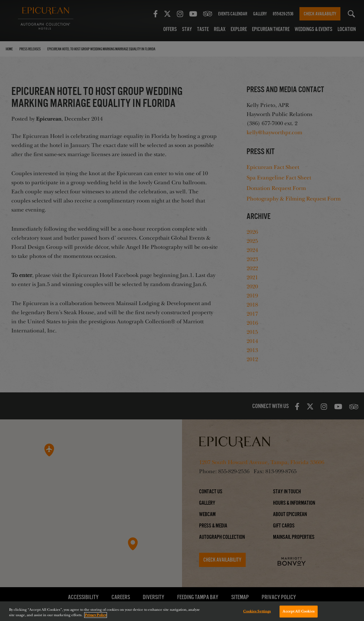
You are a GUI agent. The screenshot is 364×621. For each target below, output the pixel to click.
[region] (182, 611)
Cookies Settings (257, 611)
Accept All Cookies (298, 611)
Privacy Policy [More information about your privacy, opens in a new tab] (96, 615)
